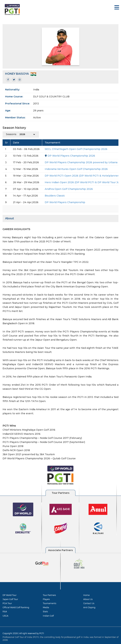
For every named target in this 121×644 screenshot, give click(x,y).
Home (86, 595)
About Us (88, 599)
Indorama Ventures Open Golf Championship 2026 (76, 169)
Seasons (11, 134)
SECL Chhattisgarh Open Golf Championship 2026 (76, 149)
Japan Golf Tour (10, 599)
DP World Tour (9, 595)
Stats (45, 611)
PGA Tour (7, 603)
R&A (5, 611)
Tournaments (49, 603)
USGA (5, 616)
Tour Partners (49, 595)
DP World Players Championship (65, 202)
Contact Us (89, 603)
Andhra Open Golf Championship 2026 (69, 189)
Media (46, 607)
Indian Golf (48, 616)
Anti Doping (89, 607)
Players (46, 599)
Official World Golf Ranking (16, 607)
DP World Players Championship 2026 (71, 156)
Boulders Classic (55, 196)
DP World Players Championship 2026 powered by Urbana (81, 162)
